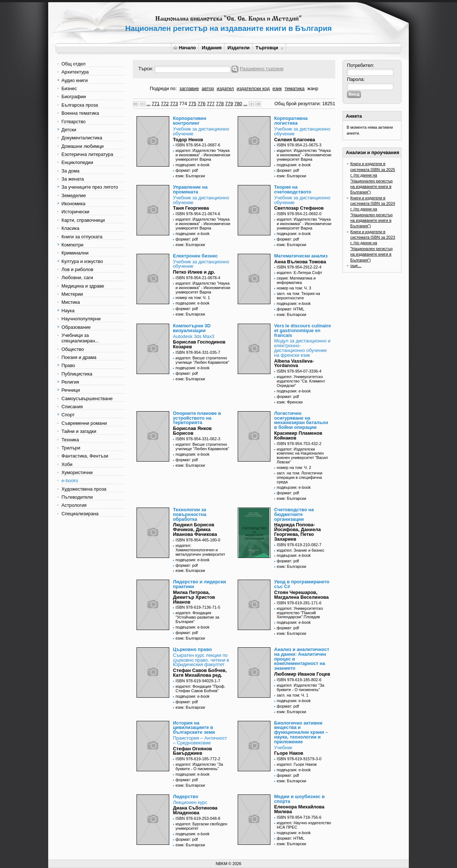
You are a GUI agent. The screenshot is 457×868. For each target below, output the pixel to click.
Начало (185, 48)
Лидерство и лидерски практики (199, 584)
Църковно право (192, 649)
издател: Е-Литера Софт (300, 273)
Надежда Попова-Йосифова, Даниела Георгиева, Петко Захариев (297, 532)
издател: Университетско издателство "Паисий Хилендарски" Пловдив (300, 613)
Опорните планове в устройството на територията (197, 418)
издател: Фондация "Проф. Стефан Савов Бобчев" (201, 689)
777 (211, 104)
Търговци (269, 48)
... (148, 104)
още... (356, 266)
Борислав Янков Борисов (192, 431)
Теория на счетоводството (293, 189)
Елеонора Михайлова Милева (299, 809)
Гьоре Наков (289, 753)
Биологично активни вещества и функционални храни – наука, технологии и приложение (301, 732)
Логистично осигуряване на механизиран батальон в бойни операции (301, 420)
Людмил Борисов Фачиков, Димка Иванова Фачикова (195, 529)
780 (238, 104)
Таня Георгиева (191, 208)
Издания (212, 48)
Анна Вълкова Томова (300, 262)
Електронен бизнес (195, 256)
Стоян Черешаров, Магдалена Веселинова (301, 595)
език (277, 88)
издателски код (253, 88)
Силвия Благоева (295, 140)
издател (225, 88)
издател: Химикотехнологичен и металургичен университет (200, 550)
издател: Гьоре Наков (297, 764)
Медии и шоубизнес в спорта (299, 799)
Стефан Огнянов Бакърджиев (192, 751)
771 (155, 104)
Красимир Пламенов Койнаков (298, 435)
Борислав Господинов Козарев (199, 344)
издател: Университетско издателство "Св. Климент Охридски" (301, 381)
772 (165, 104)
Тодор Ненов (188, 140)
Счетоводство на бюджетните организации (294, 514)
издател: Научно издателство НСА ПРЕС (304, 825)
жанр (313, 88)
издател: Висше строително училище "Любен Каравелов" (202, 360)
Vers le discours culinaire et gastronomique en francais (302, 330)
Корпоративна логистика (291, 121)
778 (220, 104)
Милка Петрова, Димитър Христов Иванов (194, 597)
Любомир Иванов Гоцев (302, 674)
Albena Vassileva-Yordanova (294, 363)
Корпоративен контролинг (190, 121)
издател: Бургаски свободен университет (201, 826)
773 (174, 104)
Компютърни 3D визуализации (192, 328)
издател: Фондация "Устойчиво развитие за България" (197, 617)
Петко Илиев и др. (194, 272)
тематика (294, 88)
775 (192, 104)
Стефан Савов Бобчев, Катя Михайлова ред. (200, 673)
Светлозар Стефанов (299, 208)
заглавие (189, 88)
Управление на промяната (190, 189)
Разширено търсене (262, 69)
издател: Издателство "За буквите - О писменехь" (300, 687)
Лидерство (186, 796)
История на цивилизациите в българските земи (194, 728)
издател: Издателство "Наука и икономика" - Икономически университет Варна (203, 155)
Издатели (238, 48)
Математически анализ (301, 256)
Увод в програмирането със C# (302, 584)
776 (201, 104)
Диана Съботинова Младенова (195, 810)
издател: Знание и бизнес (301, 550)
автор (208, 88)
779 (229, 104)
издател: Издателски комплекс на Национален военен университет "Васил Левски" (302, 456)
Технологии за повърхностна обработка (190, 514)
